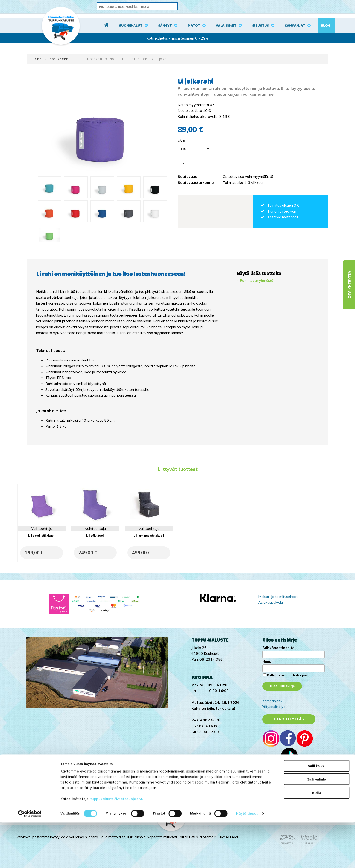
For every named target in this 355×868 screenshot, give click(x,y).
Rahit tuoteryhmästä (257, 281)
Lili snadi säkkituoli (42, 536)
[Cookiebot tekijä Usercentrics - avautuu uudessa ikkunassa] (30, 859)
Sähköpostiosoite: (279, 648)
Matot (194, 26)
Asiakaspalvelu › (271, 602)
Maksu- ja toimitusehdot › (279, 597)
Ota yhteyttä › (289, 719)
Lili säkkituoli (95, 536)
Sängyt (165, 26)
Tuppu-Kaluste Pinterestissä (286, 798)
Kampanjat (295, 26)
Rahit (146, 59)
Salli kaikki (317, 811)
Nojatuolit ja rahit (122, 59)
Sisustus (261, 26)
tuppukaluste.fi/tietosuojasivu (117, 844)
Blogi (326, 26)
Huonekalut (131, 26)
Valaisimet (226, 26)
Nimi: (267, 661)
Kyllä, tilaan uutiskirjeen (288, 675)
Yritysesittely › (274, 707)
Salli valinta (317, 825)
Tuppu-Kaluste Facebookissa (286, 792)
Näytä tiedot (247, 859)
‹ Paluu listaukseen (52, 59)
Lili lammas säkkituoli (149, 536)
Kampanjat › (272, 701)
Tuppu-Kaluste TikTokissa (284, 780)
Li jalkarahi (164, 59)
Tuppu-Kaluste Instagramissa (286, 786)
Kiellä (317, 838)
